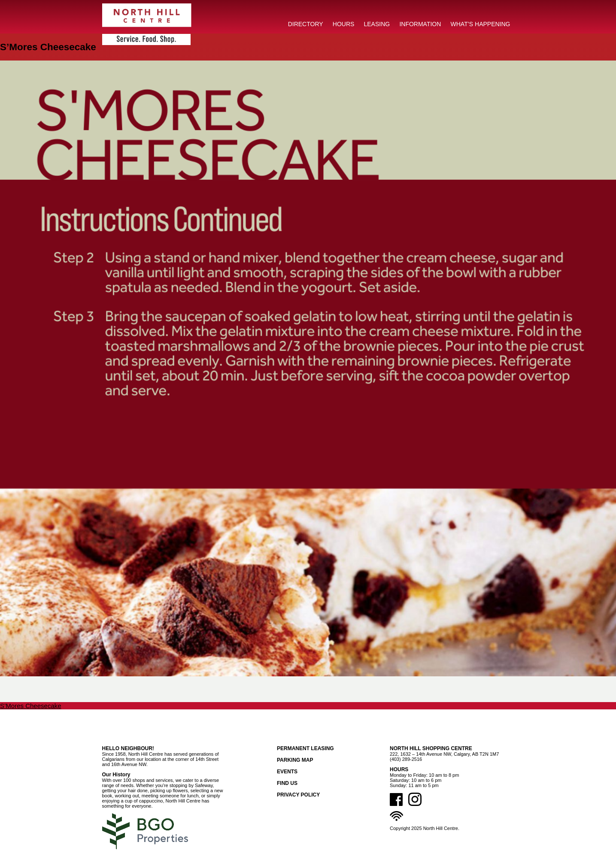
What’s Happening (481, 24)
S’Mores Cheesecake (31, 706)
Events (287, 772)
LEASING (377, 24)
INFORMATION (420, 24)
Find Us (287, 783)
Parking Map (295, 760)
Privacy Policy (298, 795)
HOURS (344, 24)
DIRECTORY (306, 24)
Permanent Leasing (305, 748)
